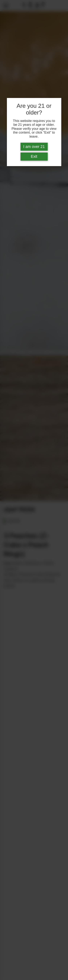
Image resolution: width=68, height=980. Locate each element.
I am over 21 (34, 147)
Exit (34, 156)
